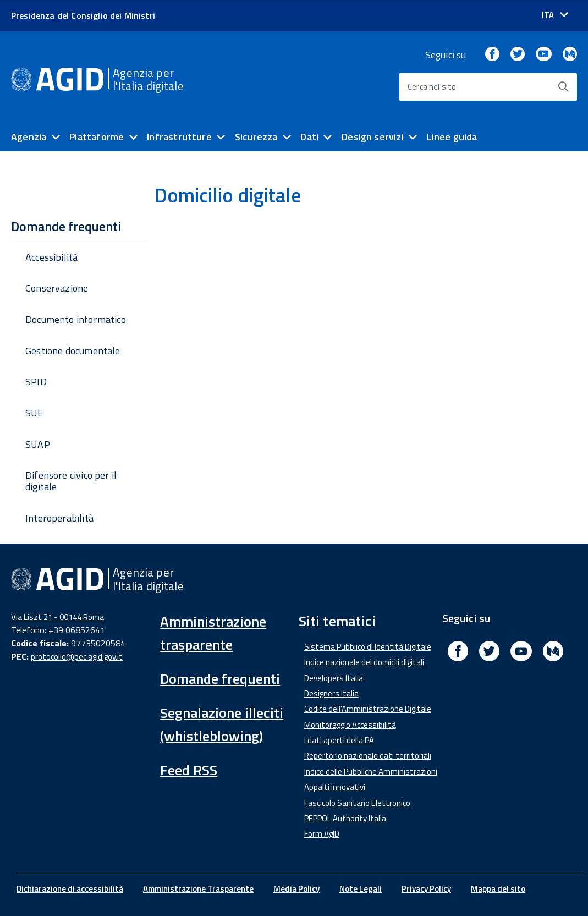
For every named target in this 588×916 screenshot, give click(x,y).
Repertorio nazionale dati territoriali (368, 756)
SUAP (38, 444)
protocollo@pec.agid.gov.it (77, 657)
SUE (34, 413)
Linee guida (452, 137)
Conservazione (57, 288)
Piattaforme (97, 137)
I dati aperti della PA (339, 740)
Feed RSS (189, 770)
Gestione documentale (73, 351)
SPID (36, 382)
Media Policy (296, 889)
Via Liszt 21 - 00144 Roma (57, 617)
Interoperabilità (59, 518)
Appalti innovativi (335, 787)
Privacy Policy (426, 889)
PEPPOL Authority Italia (345, 818)
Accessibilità (51, 257)
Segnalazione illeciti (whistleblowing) (222, 724)
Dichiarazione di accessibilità (70, 889)
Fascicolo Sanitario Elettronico (357, 803)
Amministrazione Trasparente (198, 889)
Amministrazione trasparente (213, 633)
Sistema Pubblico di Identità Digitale (368, 647)
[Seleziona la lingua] (555, 15)
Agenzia (29, 137)
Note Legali (361, 889)
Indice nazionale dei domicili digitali (364, 662)
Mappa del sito (498, 889)
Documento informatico (76, 319)
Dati (309, 137)
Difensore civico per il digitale (71, 481)
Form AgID (322, 834)
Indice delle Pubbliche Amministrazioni (371, 772)
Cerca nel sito (432, 87)
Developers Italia (334, 678)
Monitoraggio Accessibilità (350, 725)
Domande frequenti (220, 679)
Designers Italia (331, 693)
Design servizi (373, 137)
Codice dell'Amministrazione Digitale (368, 709)
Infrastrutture (179, 137)
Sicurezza (256, 137)
